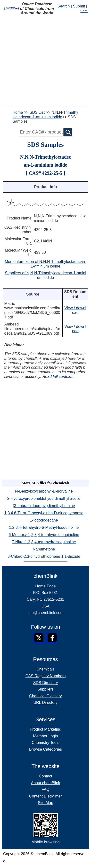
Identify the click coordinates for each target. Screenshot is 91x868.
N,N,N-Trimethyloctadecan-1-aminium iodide (45, 115)
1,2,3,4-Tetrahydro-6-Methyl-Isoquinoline (44, 527)
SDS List (37, 112)
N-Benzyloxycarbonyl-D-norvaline (44, 491)
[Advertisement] (45, 61)
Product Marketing (46, 729)
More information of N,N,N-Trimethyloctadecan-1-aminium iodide (46, 264)
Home (18, 112)
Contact (45, 776)
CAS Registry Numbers (45, 676)
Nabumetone (44, 549)
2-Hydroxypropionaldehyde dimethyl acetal (44, 498)
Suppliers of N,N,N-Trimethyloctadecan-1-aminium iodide (45, 275)
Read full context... (59, 377)
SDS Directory (45, 683)
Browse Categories (45, 749)
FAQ (45, 789)
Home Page (45, 586)
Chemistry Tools (46, 743)
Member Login (45, 736)
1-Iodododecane (44, 520)
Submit (79, 6)
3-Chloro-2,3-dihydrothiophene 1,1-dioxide (44, 556)
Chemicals (45, 669)
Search (64, 6)
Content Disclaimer (45, 796)
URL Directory (46, 702)
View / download (75, 310)
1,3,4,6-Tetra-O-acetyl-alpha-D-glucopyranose (44, 513)
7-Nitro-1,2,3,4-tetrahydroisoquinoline (44, 542)
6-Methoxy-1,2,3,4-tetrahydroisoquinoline (44, 535)
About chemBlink (45, 783)
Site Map (45, 803)
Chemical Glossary (45, 696)
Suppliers (45, 689)
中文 (84, 11)
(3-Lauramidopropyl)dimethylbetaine (44, 506)
